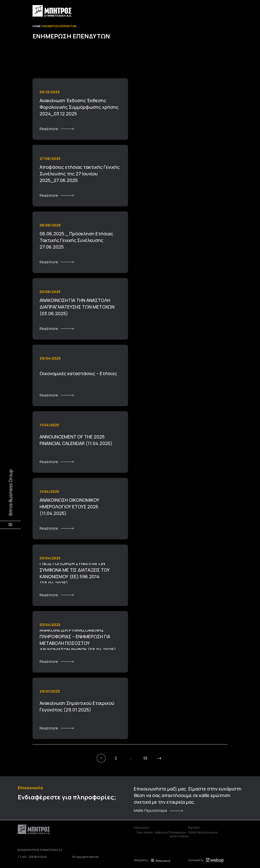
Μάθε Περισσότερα (150, 811)
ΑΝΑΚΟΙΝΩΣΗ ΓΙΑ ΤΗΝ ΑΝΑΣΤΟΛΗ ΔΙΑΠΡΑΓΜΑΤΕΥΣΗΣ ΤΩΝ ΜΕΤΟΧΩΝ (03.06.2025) (77, 307)
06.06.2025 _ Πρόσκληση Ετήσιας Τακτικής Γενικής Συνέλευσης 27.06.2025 (76, 240)
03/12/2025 (50, 92)
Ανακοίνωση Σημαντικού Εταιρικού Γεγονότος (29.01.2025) (77, 706)
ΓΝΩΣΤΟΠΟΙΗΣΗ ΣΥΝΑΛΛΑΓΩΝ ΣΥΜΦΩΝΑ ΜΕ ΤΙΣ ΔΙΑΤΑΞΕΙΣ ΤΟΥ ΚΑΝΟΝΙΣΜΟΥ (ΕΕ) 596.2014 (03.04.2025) (75, 573)
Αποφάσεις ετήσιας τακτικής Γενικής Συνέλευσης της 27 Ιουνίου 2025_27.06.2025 (80, 174)
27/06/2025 (50, 158)
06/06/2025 (50, 225)
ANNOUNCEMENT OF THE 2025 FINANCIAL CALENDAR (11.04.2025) (76, 440)
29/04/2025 (50, 358)
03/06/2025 (50, 292)
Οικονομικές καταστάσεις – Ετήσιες (78, 373)
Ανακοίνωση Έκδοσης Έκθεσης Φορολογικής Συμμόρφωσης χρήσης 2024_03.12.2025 (79, 107)
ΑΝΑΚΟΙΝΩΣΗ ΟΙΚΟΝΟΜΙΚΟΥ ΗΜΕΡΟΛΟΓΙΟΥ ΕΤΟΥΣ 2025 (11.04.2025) (69, 507)
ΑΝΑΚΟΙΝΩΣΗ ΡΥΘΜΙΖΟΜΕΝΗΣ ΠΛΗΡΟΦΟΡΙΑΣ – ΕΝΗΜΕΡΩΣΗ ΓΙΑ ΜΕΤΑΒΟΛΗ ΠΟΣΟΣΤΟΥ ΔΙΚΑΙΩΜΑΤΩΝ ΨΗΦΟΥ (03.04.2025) (78, 640)
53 (145, 758)
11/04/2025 (49, 425)
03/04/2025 (50, 558)
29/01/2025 (50, 691)
